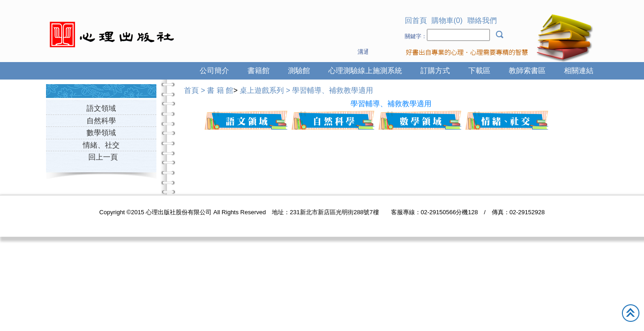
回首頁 (416, 20)
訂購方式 (435, 71)
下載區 (479, 71)
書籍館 (259, 71)
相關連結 (579, 71)
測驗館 (299, 71)
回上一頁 (103, 157)
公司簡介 (214, 71)
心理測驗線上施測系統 (365, 71)
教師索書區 (527, 71)
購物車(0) (447, 20)
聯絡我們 (482, 20)
